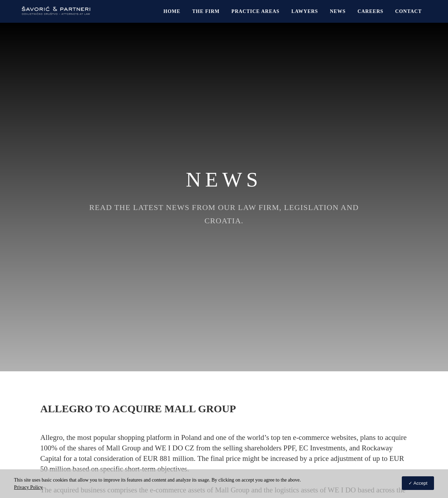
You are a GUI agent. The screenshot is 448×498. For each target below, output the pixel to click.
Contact (408, 11)
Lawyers (304, 11)
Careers (370, 11)
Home (172, 11)
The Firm (206, 11)
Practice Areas (255, 11)
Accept (420, 483)
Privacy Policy (28, 487)
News (338, 11)
